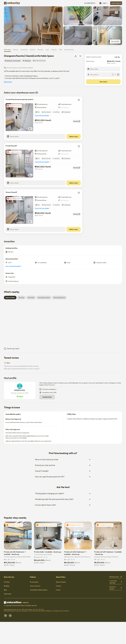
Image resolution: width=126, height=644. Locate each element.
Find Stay (7, 582)
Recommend (69, 50)
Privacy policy (34, 582)
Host (47, 50)
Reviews (40, 50)
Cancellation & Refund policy (39, 590)
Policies (54, 50)
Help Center (8, 594)
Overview (7, 50)
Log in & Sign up (116, 3)
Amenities (24, 50)
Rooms (16, 50)
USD (104, 3)
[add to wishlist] (79, 100)
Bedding (6, 586)
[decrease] (113, 75)
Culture (58, 590)
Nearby (33, 50)
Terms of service (35, 586)
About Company (61, 582)
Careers (58, 586)
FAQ (61, 50)
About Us (26, 603)
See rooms (103, 82)
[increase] (118, 75)
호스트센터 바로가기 (90, 3)
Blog (5, 590)
